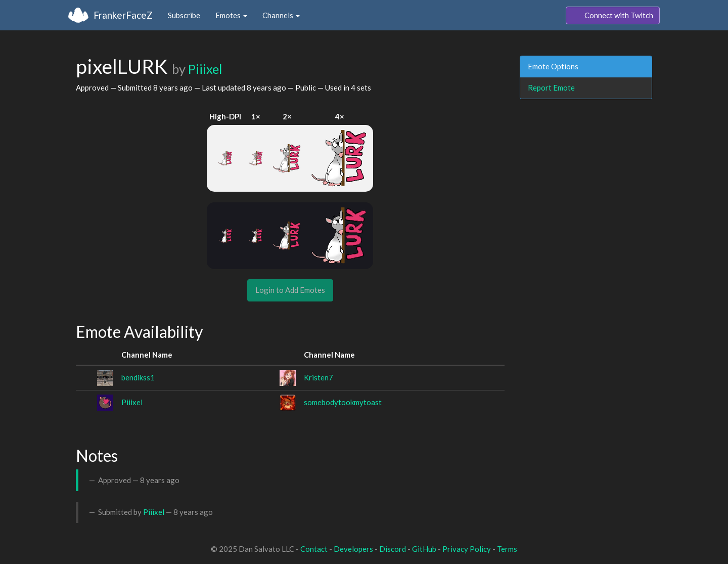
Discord (393, 549)
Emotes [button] (231, 15)
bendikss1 (138, 377)
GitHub (424, 549)
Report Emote (551, 88)
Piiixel (205, 69)
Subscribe (184, 15)
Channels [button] (281, 15)
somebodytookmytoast (343, 402)
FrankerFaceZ (123, 15)
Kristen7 (318, 377)
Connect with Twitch (613, 16)
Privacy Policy (467, 549)
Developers (353, 549)
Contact (314, 549)
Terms (507, 549)
